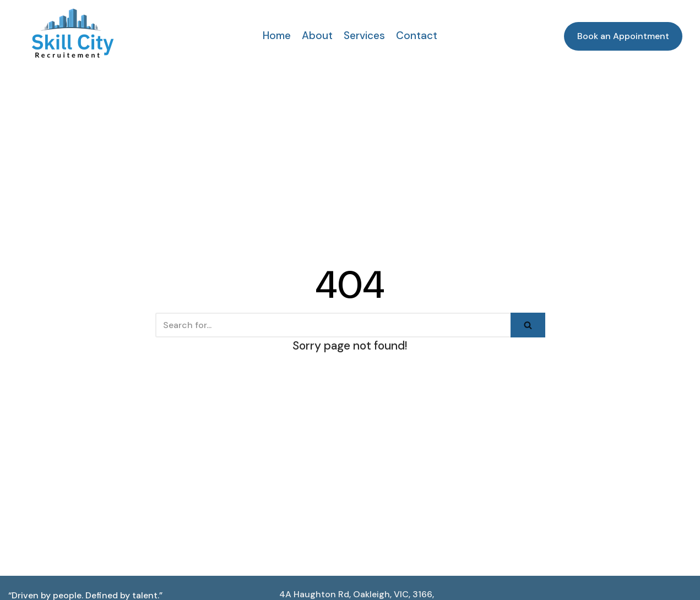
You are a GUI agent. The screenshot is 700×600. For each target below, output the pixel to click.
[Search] (333, 325)
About (317, 36)
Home (277, 36)
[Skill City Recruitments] (73, 33)
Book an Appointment (623, 36)
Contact (417, 36)
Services (364, 36)
